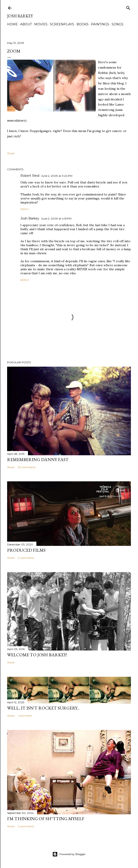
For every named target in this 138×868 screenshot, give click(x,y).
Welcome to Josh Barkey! (37, 655)
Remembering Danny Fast (38, 459)
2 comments (26, 558)
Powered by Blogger (69, 854)
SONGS (117, 24)
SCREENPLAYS (62, 24)
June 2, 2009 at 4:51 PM (56, 219)
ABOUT (26, 24)
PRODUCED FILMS (26, 550)
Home (12, 24)
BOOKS (83, 24)
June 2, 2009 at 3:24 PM (57, 176)
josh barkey (20, 16)
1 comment (25, 716)
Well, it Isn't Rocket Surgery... (43, 708)
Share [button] (11, 153)
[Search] (128, 7)
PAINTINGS (100, 24)
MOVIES (41, 24)
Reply (25, 209)
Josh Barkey (30, 218)
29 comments (27, 467)
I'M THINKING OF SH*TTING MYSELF (46, 819)
